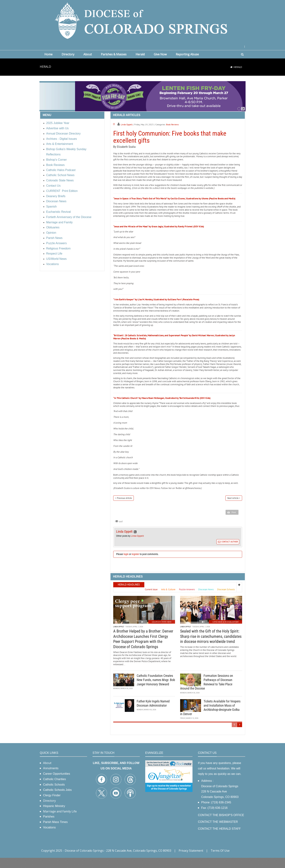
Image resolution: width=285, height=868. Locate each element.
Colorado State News (162, 632)
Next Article (233, 508)
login (126, 564)
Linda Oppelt (181, 124)
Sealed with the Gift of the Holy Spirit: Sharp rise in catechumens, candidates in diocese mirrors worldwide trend (211, 647)
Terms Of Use (220, 861)
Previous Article (124, 508)
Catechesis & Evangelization (225, 632)
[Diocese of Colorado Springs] (142, 20)
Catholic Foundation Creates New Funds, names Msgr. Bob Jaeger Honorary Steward (156, 690)
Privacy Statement (191, 861)
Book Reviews (227, 124)
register (135, 564)
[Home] (231, 67)
